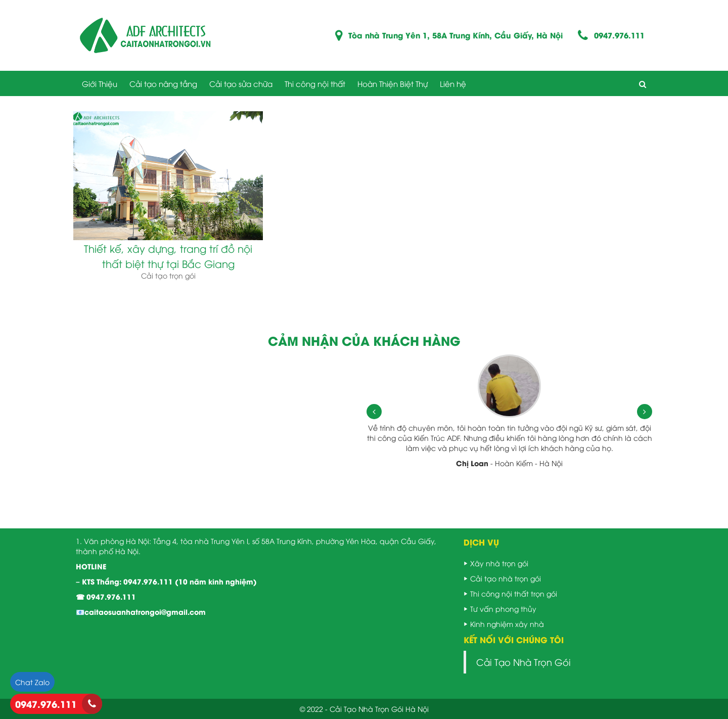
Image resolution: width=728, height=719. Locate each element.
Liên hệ (453, 83)
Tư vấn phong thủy (503, 609)
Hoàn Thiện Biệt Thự (393, 83)
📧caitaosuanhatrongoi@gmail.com (141, 612)
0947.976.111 (619, 35)
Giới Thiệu (100, 83)
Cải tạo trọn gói (168, 275)
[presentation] (374, 412)
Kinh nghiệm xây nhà (507, 624)
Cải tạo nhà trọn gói (506, 578)
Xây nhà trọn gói (499, 563)
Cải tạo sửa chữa (241, 83)
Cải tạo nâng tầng (163, 83)
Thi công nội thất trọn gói (514, 593)
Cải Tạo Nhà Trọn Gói (524, 662)
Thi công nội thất (315, 83)
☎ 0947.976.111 (106, 596)
